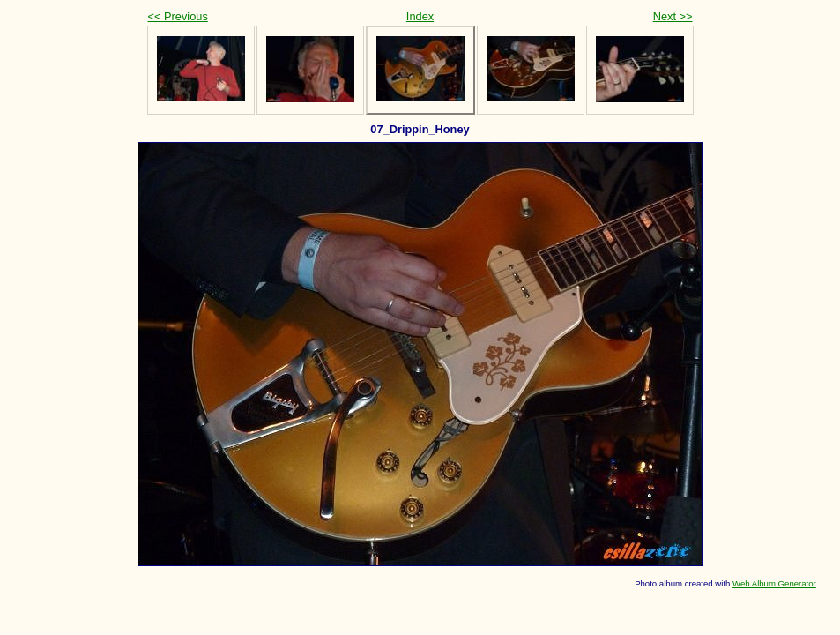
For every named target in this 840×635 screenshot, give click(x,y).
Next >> (673, 16)
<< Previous (178, 16)
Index (420, 16)
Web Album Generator (774, 583)
